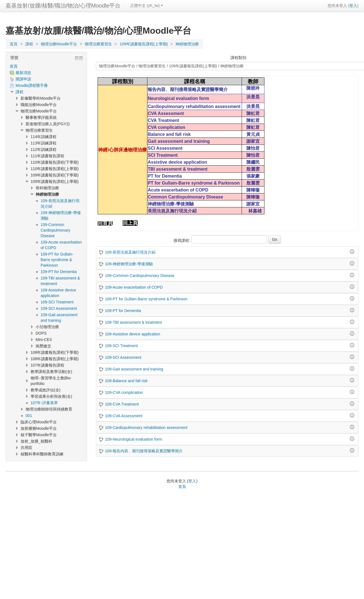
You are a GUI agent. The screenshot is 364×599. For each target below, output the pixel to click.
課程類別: (239, 58)
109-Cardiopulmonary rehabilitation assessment (146, 428)
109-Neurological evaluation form (133, 439)
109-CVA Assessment (123, 416)
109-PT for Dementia (123, 311)
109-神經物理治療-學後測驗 (129, 264)
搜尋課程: (182, 240)
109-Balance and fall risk (126, 381)
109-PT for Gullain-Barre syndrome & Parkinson (146, 299)
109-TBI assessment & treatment (133, 322)
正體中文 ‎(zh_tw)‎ (147, 6)
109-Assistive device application (132, 334)
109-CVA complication (124, 392)
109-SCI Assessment (123, 357)
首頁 (14, 66)
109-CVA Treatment (122, 404)
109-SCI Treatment (121, 346)
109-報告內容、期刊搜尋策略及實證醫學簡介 (144, 451)
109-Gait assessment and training (134, 369)
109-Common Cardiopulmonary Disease (140, 276)
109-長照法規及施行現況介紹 (130, 252)
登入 (353, 6)
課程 (19, 92)
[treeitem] (46, 66)
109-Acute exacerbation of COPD (134, 287)
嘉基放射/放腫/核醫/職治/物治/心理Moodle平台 (63, 6)
